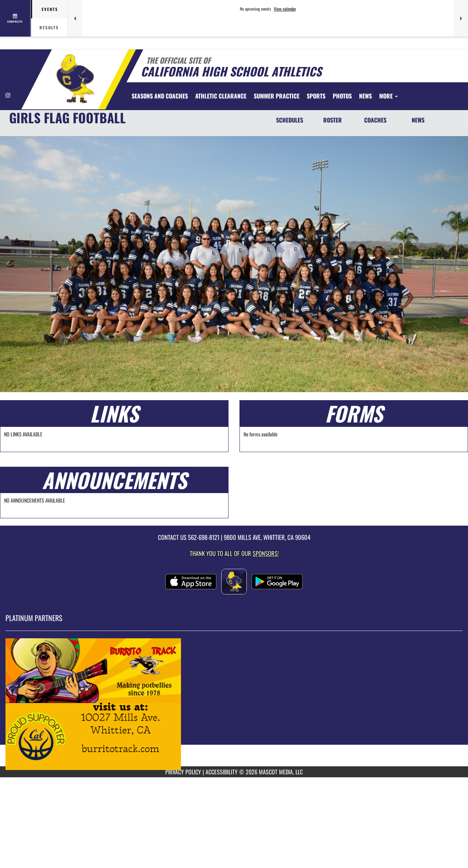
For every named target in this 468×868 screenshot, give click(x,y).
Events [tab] (50, 9)
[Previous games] (75, 18)
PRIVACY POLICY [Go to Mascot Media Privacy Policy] (183, 772)
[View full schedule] (16, 18)
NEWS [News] (418, 120)
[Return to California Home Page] (75, 79)
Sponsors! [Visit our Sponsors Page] (266, 553)
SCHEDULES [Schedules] (290, 120)
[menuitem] (160, 96)
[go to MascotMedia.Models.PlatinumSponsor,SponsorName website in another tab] (234, 704)
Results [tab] (49, 27)
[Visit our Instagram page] (8, 95)
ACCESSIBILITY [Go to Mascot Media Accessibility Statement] (222, 772)
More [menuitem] (388, 96)
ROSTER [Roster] (333, 120)
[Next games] (461, 18)
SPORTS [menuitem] (316, 96)
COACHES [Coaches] (375, 120)
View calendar (285, 9)
